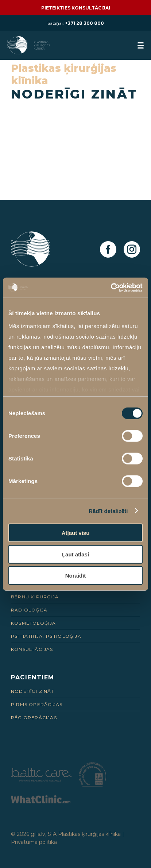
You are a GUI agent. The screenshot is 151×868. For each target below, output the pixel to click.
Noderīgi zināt (33, 691)
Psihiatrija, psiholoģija (46, 636)
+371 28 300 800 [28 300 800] (84, 23)
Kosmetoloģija (34, 623)
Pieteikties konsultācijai (76, 8)
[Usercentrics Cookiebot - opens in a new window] (111, 288)
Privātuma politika (34, 842)
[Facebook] (108, 250)
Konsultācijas (32, 649)
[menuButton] (141, 45)
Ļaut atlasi (75, 554)
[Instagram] (132, 250)
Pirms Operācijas (37, 704)
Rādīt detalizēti (108, 511)
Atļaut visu (76, 533)
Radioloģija (29, 610)
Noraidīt (76, 576)
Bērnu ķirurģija (35, 597)
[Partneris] (41, 780)
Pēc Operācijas (34, 717)
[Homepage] (29, 45)
